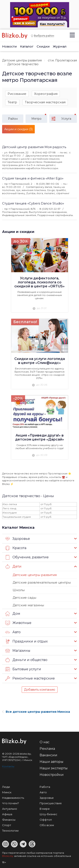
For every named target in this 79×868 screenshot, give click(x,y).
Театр (12, 102)
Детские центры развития (22, 60)
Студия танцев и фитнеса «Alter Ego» (33, 178)
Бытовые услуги (23, 669)
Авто (13, 632)
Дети (13, 567)
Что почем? (11, 803)
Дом (13, 614)
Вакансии (48, 755)
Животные (18, 623)
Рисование (17, 94)
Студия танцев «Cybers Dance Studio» (33, 203)
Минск (7, 792)
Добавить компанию (40, 690)
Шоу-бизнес (48, 814)
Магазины (18, 651)
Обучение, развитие (27, 557)
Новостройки (52, 775)
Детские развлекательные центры (42, 582)
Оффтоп (46, 820)
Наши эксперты (54, 768)
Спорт (7, 825)
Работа (45, 787)
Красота (16, 548)
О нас (45, 742)
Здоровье (18, 539)
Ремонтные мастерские (30, 678)
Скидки (43, 46)
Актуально (10, 809)
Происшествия (51, 803)
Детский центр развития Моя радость (34, 147)
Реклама (47, 749)
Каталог (27, 46)
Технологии (10, 831)
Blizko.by (8, 856)
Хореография (46, 94)
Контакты (8, 766)
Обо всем (47, 825)
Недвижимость (13, 798)
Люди (6, 787)
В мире (45, 809)
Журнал (60, 46)
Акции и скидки (18, 232)
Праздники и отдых (26, 641)
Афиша (7, 814)
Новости (9, 46)
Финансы (9, 820)
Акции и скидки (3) (18, 129)
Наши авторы (52, 762)
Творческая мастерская (45, 102)
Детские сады (24, 598)
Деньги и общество (26, 660)
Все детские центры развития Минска (36, 712)
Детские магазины (28, 605)
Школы (19, 590)
